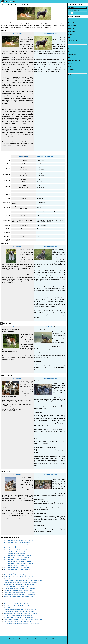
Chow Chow (71, 66)
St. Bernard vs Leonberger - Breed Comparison (16, 546)
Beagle (70, 63)
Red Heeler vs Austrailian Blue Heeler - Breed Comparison (18, 617)
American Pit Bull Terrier (74, 60)
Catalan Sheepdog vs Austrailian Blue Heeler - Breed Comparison (20, 600)
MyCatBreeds (55, 639)
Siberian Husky (72, 20)
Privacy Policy (12, 639)
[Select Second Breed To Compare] (78, 10)
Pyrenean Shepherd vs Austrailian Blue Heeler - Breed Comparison (20, 602)
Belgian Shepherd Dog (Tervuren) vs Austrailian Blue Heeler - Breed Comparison (24, 619)
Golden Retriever (72, 43)
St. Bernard (16, 33)
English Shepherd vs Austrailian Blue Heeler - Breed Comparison (20, 592)
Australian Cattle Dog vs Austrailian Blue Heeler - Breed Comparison (21, 583)
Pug (69, 37)
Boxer (70, 58)
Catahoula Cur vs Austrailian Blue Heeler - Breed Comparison (19, 596)
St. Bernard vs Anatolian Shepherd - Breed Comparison (18, 544)
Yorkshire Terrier (72, 23)
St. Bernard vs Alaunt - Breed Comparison (14, 548)
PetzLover (36, 639)
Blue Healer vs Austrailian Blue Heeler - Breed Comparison (18, 590)
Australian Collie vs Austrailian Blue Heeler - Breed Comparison (20, 594)
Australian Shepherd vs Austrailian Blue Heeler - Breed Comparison (21, 579)
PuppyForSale (45, 639)
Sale (20, 33)
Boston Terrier (72, 52)
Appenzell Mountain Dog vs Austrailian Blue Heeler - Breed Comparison (22, 608)
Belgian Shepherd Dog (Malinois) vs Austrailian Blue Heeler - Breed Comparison (24, 581)
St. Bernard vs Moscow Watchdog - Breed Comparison (17, 556)
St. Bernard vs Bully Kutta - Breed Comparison (15, 573)
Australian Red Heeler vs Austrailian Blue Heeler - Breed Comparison (21, 598)
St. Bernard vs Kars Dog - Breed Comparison (15, 560)
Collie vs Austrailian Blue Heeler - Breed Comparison (17, 587)
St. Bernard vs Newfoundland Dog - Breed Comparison (17, 542)
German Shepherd (73, 40)
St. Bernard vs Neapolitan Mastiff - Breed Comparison (17, 569)
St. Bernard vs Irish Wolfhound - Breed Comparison (17, 575)
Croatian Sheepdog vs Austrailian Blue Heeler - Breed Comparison (20, 615)
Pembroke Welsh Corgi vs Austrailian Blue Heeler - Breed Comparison (21, 577)
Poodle (70, 72)
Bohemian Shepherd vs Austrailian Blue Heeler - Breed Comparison (21, 614)
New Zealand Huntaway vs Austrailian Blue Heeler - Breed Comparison (21, 623)
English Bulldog (72, 26)
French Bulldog (72, 31)
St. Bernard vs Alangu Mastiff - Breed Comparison (16, 550)
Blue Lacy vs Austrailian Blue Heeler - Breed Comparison (18, 621)
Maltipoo (70, 75)
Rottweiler (71, 46)
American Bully (72, 55)
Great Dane (71, 69)
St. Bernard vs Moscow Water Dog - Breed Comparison (18, 561)
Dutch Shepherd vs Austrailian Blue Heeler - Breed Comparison (20, 588)
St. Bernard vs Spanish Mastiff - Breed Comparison (17, 558)
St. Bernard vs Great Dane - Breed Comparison (16, 565)
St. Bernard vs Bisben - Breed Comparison (14, 554)
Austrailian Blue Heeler (48, 33)
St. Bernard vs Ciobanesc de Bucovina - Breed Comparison (19, 563)
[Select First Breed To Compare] (78, 7)
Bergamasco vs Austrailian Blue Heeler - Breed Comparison (19, 604)
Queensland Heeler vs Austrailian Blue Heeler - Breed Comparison (20, 610)
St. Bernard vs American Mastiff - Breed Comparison (17, 571)
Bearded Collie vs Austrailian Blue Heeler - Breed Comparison (19, 585)
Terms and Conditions (24, 639)
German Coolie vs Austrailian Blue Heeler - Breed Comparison (19, 612)
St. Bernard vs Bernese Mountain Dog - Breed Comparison (18, 540)
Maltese (70, 34)
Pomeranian (71, 29)
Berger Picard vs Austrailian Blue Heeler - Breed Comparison (19, 606)
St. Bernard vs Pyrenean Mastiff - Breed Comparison (17, 552)
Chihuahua (71, 49)
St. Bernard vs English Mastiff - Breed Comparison (16, 567)
